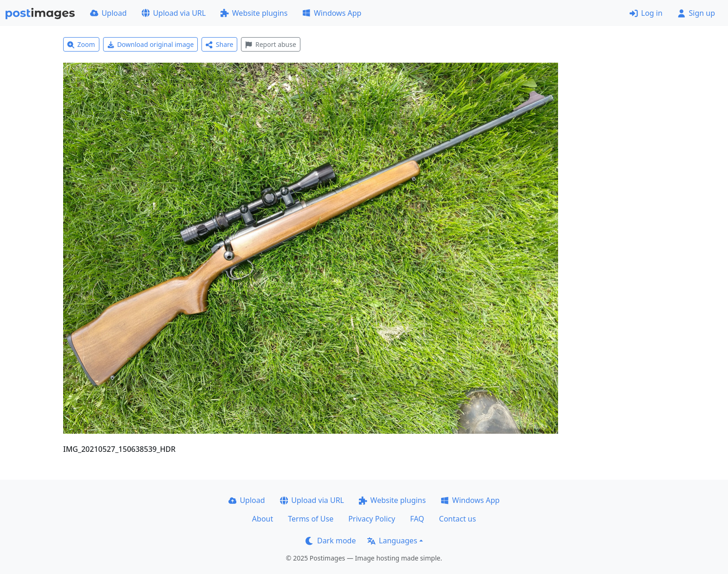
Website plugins (254, 13)
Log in (646, 13)
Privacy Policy (372, 519)
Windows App (332, 13)
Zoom (81, 44)
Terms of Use (311, 519)
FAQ (417, 519)
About (263, 519)
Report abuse (270, 44)
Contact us (458, 519)
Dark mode (331, 541)
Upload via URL (174, 13)
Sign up (696, 13)
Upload (108, 13)
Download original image (151, 44)
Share (219, 44)
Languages (392, 541)
